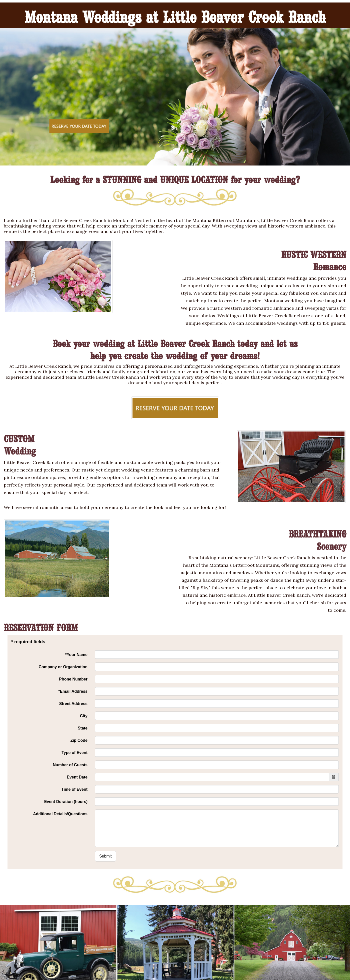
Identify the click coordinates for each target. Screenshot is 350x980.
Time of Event (74, 789)
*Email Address (73, 691)
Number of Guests (70, 765)
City (84, 716)
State (83, 728)
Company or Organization (63, 667)
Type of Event (74, 753)
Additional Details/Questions (60, 814)
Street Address (73, 704)
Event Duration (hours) (66, 802)
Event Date (77, 777)
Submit (105, 856)
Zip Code (79, 740)
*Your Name (76, 655)
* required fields (28, 642)
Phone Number (73, 679)
